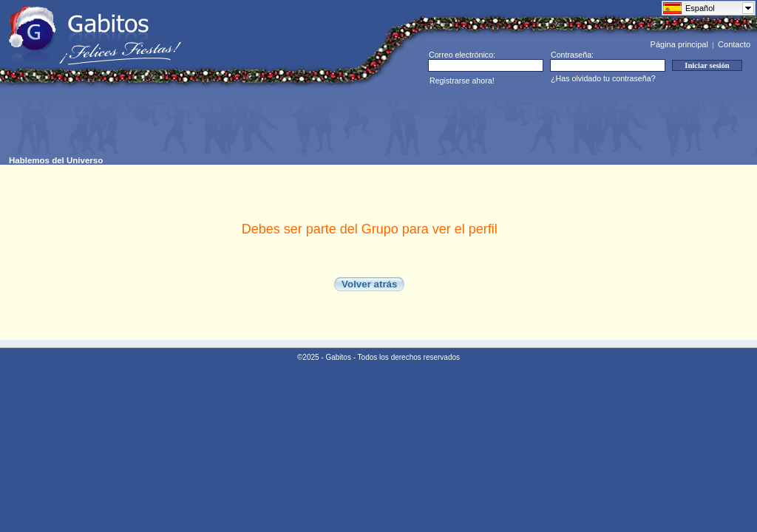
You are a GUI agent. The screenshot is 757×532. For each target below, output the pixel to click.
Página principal (679, 44)
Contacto (734, 44)
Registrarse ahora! (462, 81)
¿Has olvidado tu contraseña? (603, 78)
